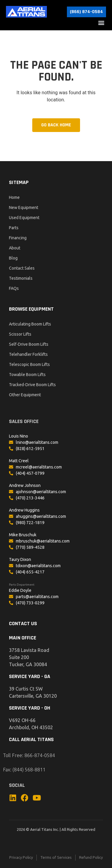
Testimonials (21, 278)
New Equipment (24, 207)
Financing (18, 238)
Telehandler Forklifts (28, 354)
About (15, 248)
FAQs (14, 288)
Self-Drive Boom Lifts (29, 344)
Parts (14, 228)
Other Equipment (25, 395)
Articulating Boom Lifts (30, 324)
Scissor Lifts (20, 334)
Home (14, 197)
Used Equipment (24, 218)
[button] (101, 22)
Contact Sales (22, 268)
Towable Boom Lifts (27, 375)
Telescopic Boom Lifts (29, 364)
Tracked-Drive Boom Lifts (32, 385)
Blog (13, 258)
